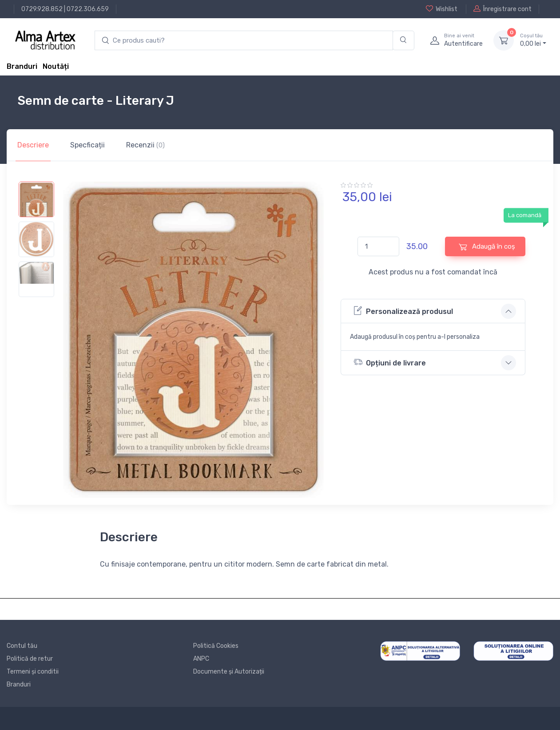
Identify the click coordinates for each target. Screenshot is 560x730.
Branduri (22, 66)
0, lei (533, 40)
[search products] (244, 41)
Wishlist (442, 9)
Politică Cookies (216, 646)
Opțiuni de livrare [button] (390, 362)
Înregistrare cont (502, 9)
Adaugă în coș (487, 247)
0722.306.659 (88, 9)
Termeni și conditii (33, 672)
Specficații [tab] (87, 145)
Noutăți (56, 66)
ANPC (201, 659)
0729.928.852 (42, 9)
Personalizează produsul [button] (403, 311)
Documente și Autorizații (229, 672)
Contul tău (22, 646)
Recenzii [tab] (145, 145)
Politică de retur (30, 659)
